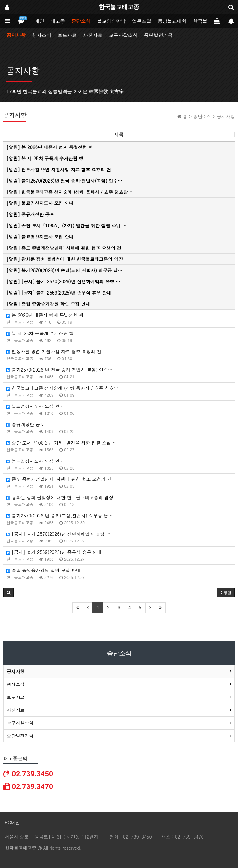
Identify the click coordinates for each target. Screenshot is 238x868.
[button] (8, 593)
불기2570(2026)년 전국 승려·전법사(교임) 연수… (59, 370)
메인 (39, 21)
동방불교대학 (172, 21)
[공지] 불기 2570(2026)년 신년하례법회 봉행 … (59, 534)
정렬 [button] (226, 593)
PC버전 (12, 822)
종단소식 (81, 21)
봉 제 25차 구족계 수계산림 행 (40, 333)
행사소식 (42, 35)
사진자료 (93, 35)
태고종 (58, 21)
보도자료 (67, 35)
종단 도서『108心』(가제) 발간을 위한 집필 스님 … (62, 443)
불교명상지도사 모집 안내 (35, 406)
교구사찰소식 (123, 35)
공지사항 (16, 35)
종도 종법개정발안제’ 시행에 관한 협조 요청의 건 (59, 479)
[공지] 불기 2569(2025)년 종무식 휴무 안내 (54, 552)
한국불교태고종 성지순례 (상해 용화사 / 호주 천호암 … (65, 388)
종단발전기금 (158, 35)
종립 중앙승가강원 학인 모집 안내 (43, 570)
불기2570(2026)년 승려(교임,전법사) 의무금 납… (59, 516)
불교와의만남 (111, 21)
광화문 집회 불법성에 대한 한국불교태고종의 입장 (60, 497)
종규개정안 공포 (25, 424)
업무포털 (142, 21)
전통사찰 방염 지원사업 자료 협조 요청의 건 (54, 351)
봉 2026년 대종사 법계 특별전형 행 (45, 315)
